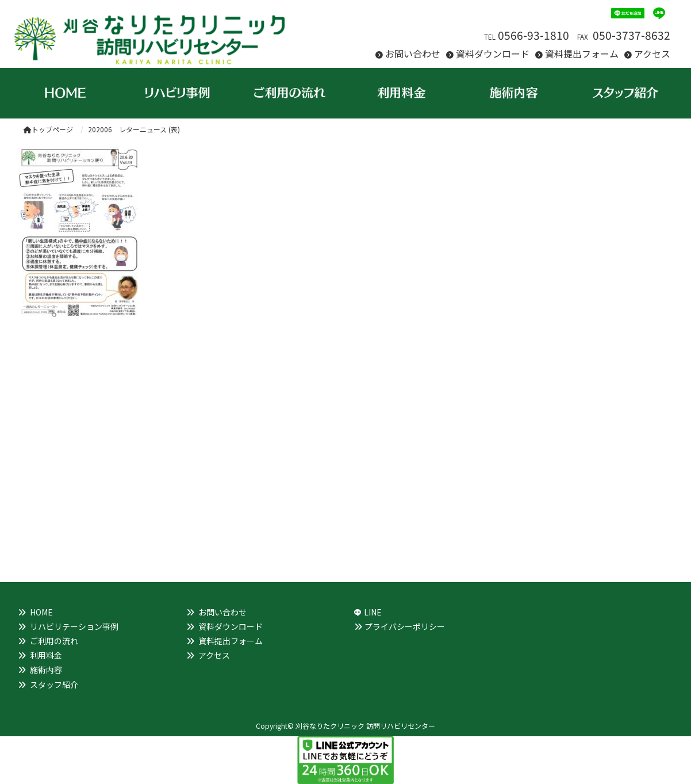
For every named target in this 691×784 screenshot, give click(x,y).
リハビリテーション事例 (74, 626)
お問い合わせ (413, 53)
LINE (373, 612)
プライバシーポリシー (405, 626)
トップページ (48, 129)
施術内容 (46, 670)
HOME (41, 612)
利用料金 (46, 655)
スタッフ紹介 (54, 684)
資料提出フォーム (582, 53)
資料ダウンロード (493, 53)
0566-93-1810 (533, 35)
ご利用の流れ (54, 641)
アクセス (652, 53)
